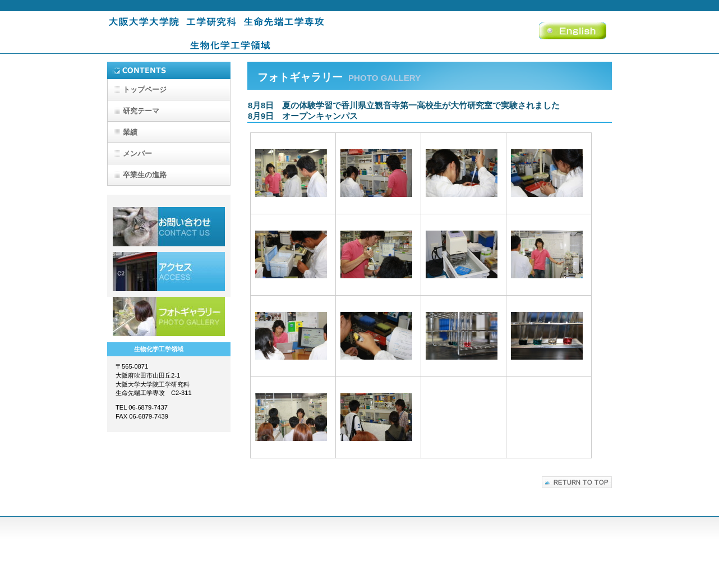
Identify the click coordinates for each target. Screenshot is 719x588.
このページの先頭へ (577, 482)
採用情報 (169, 227)
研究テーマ (141, 111)
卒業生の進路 (145, 175)
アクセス (169, 272)
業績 (130, 132)
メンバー (137, 153)
